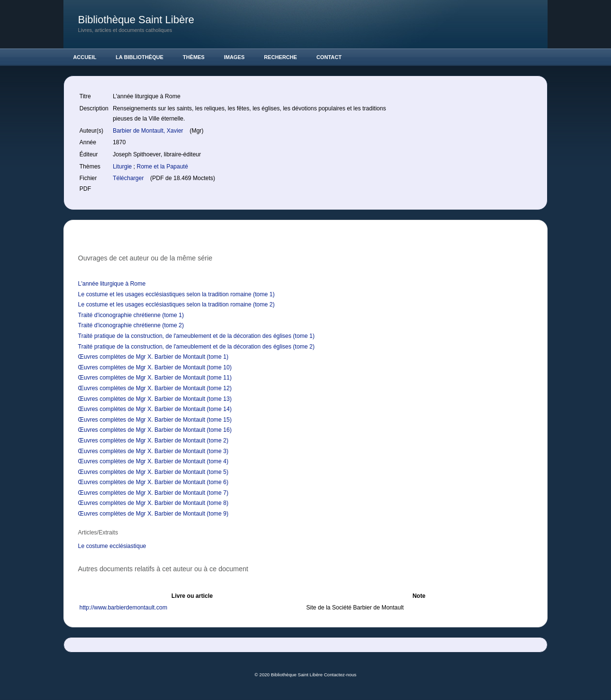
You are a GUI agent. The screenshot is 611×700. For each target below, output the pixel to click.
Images (235, 57)
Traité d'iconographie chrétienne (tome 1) (131, 315)
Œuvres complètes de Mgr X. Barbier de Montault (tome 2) (153, 441)
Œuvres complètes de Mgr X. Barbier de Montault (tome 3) (153, 451)
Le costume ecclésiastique (112, 546)
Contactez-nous (340, 675)
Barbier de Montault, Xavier (149, 131)
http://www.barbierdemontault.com (123, 608)
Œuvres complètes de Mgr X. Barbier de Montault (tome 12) (155, 388)
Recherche (280, 57)
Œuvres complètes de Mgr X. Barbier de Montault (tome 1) (153, 357)
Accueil (85, 57)
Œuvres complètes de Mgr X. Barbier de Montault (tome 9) (153, 514)
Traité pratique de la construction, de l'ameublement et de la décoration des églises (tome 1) (196, 336)
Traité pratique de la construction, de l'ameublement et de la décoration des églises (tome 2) (196, 347)
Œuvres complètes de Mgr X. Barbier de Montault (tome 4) (153, 461)
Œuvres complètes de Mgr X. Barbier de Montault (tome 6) (153, 482)
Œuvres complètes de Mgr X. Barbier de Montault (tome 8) (153, 503)
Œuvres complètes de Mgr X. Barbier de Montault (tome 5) (153, 472)
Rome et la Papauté (162, 167)
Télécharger (129, 178)
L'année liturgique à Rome (112, 284)
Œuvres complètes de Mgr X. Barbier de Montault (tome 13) (155, 399)
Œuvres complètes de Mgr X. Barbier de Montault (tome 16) (155, 430)
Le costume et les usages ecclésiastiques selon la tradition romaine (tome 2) (176, 304)
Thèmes (194, 57)
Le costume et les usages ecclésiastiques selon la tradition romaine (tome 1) (176, 294)
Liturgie (123, 167)
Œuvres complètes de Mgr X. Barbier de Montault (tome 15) (155, 420)
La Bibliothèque (140, 57)
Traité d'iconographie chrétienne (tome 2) (131, 325)
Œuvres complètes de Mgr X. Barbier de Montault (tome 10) (155, 367)
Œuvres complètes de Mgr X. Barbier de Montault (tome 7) (153, 493)
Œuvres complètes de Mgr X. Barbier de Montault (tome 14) (155, 409)
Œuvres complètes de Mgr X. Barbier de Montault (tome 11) (155, 378)
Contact (329, 57)
